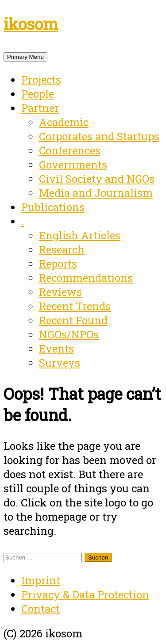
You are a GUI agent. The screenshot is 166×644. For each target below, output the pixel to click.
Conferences (70, 150)
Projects (41, 80)
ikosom (31, 24)
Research (62, 249)
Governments (73, 165)
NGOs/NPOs (69, 334)
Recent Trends (75, 306)
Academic (64, 122)
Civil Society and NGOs (97, 179)
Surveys (60, 363)
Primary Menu (25, 57)
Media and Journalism (96, 193)
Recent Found (73, 320)
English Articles (80, 235)
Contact (41, 609)
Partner (40, 108)
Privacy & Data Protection (85, 594)
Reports (58, 264)
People (38, 94)
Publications (53, 207)
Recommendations (86, 278)
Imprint (41, 580)
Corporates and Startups (99, 136)
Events (56, 349)
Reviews (60, 292)
